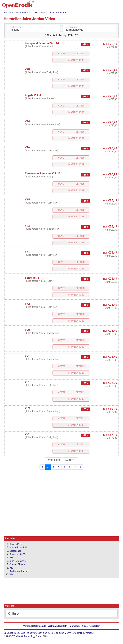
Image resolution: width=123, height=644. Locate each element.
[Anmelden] (110, 6)
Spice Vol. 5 (32, 278)
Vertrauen (53, 626)
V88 (11, 557)
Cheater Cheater (18, 564)
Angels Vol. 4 (33, 95)
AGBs (85, 626)
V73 (27, 252)
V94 (27, 121)
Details (80, 54)
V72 (27, 304)
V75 (27, 199)
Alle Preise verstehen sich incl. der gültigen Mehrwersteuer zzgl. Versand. (58, 633)
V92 (27, 226)
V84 (11, 574)
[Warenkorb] (103, 6)
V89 (27, 408)
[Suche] (97, 6)
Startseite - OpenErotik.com (17, 13)
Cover (62, 54)
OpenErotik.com (12, 633)
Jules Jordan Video (59, 13)
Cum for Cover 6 (18, 561)
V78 (27, 69)
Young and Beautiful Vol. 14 (42, 43)
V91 (27, 356)
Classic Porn (16, 544)
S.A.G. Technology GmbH (30, 636)
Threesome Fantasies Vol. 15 (43, 173)
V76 (27, 147)
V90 (27, 330)
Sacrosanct (15, 551)
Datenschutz (40, 626)
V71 (27, 434)
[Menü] (117, 6)
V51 (27, 382)
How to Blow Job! (18, 547)
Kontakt (63, 626)
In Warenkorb (76, 60)
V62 (11, 568)
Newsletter (94, 626)
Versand (27, 626)
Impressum (75, 626)
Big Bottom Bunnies (19, 571)
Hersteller (40, 13)
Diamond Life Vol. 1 (19, 554)
